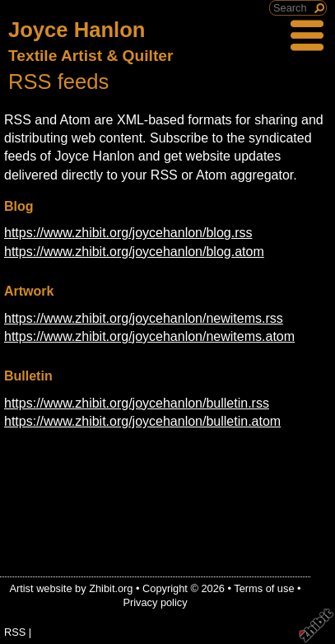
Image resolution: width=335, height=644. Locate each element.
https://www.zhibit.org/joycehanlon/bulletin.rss (137, 403)
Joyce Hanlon (77, 30)
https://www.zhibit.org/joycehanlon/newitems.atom (149, 336)
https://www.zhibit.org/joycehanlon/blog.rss (128, 233)
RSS (15, 632)
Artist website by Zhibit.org (71, 588)
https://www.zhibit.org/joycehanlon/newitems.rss (144, 318)
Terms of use (264, 588)
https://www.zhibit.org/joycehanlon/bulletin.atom (142, 421)
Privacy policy (155, 602)
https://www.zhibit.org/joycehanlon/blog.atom (134, 252)
